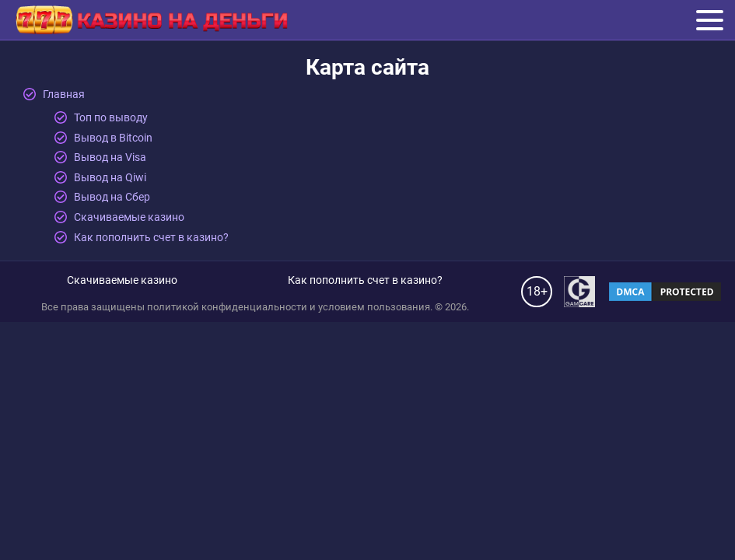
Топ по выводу (111, 117)
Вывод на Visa (110, 157)
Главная (64, 94)
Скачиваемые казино (129, 217)
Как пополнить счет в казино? (151, 237)
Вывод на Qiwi (110, 177)
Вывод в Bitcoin (113, 138)
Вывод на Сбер (112, 197)
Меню (710, 19)
